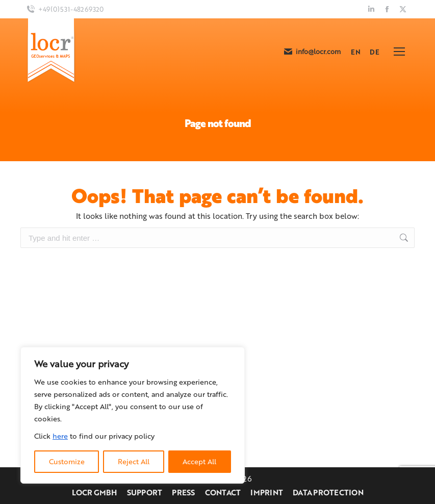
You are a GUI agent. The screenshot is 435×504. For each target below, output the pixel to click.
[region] (133, 415)
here (60, 436)
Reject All (134, 461)
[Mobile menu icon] (399, 52)
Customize (67, 461)
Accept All (199, 461)
